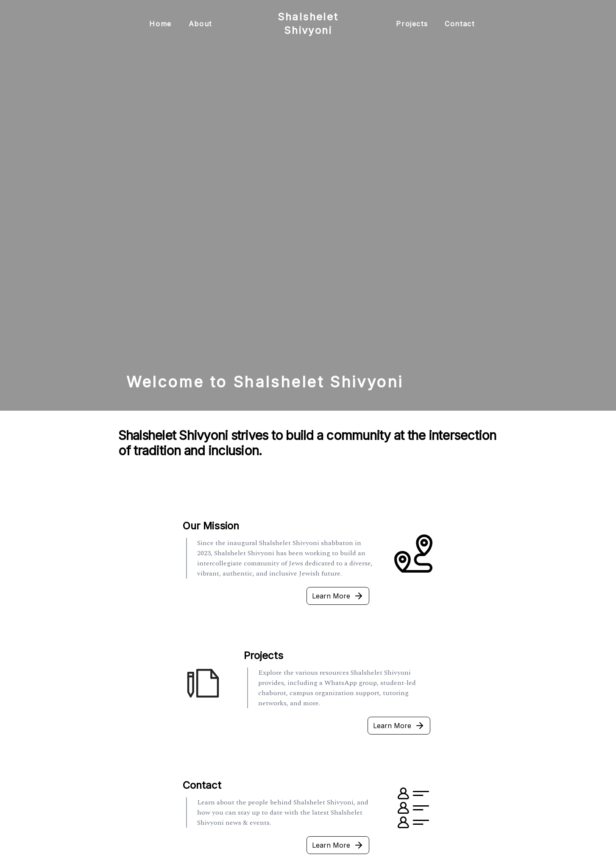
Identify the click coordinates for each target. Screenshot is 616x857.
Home (160, 24)
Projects (412, 24)
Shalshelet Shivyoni (308, 24)
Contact (460, 24)
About (200, 24)
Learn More (338, 596)
